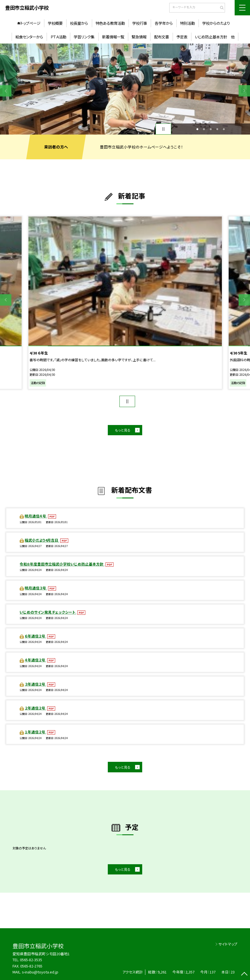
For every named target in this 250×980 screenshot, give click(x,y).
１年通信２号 (35, 732)
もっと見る (123, 430)
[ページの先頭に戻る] (244, 974)
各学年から (164, 23)
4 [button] (217, 129)
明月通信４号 (36, 516)
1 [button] (198, 129)
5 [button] (224, 129)
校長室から (79, 23)
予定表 (182, 37)
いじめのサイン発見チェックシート (48, 612)
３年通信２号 (35, 684)
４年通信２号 (35, 660)
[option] (125, 89)
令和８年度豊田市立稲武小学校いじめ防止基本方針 (62, 564)
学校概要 (55, 23)
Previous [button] (6, 91)
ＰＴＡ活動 (58, 37)
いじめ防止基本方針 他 (215, 37)
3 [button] (211, 129)
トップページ (30, 23)
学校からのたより (216, 23)
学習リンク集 (84, 37)
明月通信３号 (36, 588)
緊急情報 (139, 37)
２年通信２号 (35, 708)
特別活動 (187, 23)
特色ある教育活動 (110, 23)
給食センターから (29, 37)
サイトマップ (228, 944)
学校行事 (140, 23)
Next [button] (244, 91)
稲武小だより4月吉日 (42, 540)
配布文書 (162, 37)
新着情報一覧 (113, 37)
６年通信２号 (35, 636)
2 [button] (204, 129)
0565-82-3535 (31, 960)
